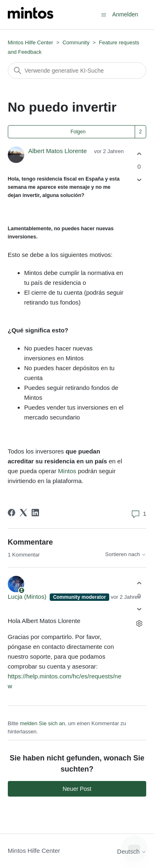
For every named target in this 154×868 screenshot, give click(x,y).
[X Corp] (23, 513)
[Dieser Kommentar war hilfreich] (139, 583)
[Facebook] (11, 513)
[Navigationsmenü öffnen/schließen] (104, 14)
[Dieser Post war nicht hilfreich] (139, 180)
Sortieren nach (126, 554)
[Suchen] (77, 71)
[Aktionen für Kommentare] (139, 624)
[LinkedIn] (35, 513)
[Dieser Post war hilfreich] (139, 154)
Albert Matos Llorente (58, 151)
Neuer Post (77, 789)
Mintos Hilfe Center (31, 42)
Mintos (67, 471)
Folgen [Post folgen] (78, 132)
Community (76, 42)
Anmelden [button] (125, 14)
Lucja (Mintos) (28, 597)
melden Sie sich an (42, 723)
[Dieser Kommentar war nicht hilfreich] (139, 609)
